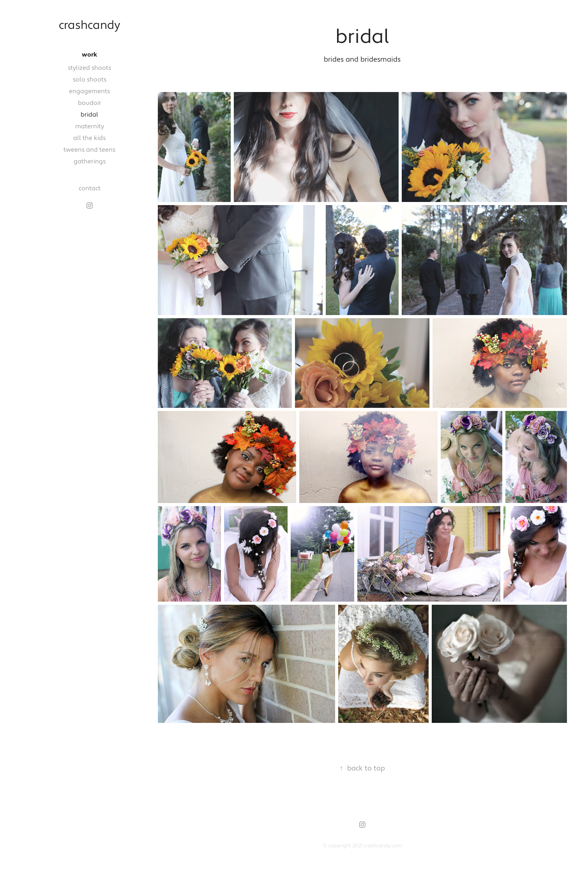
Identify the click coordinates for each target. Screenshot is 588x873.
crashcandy (90, 25)
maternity (90, 126)
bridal (89, 115)
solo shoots (90, 80)
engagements (89, 91)
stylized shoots (89, 68)
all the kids (89, 138)
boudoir (90, 103)
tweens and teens (89, 150)
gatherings (90, 161)
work (90, 55)
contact (90, 188)
